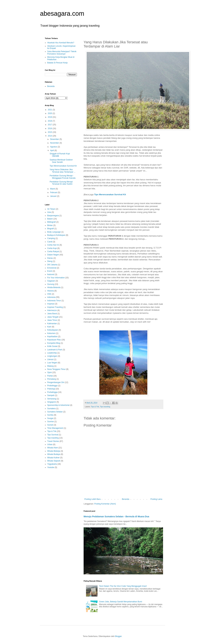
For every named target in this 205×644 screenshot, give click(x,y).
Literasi (50, 359)
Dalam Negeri (53, 255)
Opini (49, 372)
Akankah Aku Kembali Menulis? (61, 43)
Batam (50, 219)
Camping (51, 238)
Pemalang (52, 379)
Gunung (51, 284)
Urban (50, 444)
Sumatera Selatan (55, 412)
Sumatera (51, 409)
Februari (54, 192)
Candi (50, 242)
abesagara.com (62, 13)
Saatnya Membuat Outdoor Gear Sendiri (61, 161)
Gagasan (51, 281)
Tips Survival (53, 435)
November (55, 143)
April (52, 150)
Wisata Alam (53, 448)
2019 (50, 117)
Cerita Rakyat (53, 252)
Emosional (52, 268)
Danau (50, 258)
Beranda (125, 499)
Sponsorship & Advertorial (58, 405)
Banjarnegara (53, 216)
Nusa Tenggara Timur (56, 369)
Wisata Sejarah (54, 461)
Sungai (50, 418)
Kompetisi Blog (54, 343)
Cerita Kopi (52, 248)
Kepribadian (52, 337)
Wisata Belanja (54, 451)
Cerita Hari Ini (53, 245)
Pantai (50, 376)
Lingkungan (52, 356)
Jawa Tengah (53, 317)
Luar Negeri (52, 363)
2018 (50, 121)
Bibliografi (51, 222)
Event (50, 271)
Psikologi (51, 389)
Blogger (118, 636)
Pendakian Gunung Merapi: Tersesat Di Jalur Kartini (61, 183)
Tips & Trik (95, 407)
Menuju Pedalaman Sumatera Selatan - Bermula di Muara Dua (116, 516)
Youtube (51, 467)
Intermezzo (52, 310)
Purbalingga (52, 392)
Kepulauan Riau (54, 340)
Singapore (52, 402)
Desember (55, 139)
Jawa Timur (52, 320)
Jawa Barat (52, 314)
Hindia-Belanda (54, 287)
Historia (51, 291)
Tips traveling (105, 407)
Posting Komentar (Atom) (105, 504)
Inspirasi (51, 304)
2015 (50, 132)
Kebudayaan (53, 330)
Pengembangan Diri (56, 382)
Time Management (55, 428)
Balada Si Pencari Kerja (57, 63)
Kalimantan (52, 324)
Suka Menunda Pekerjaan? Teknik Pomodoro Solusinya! (62, 53)
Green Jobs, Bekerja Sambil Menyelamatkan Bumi (121, 602)
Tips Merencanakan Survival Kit (110, 194)
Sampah (51, 395)
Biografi (51, 229)
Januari (54, 196)
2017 (50, 125)
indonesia (51, 297)
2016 (50, 128)
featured (51, 274)
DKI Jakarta (52, 265)
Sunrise (51, 422)
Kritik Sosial (52, 346)
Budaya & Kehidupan (56, 235)
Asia (49, 212)
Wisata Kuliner (53, 458)
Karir (49, 327)
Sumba (50, 415)
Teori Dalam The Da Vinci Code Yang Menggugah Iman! (123, 586)
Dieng (50, 261)
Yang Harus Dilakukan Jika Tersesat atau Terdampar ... (63, 171)
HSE (49, 294)
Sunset (50, 425)
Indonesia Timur (54, 301)
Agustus (54, 147)
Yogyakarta (52, 464)
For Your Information (56, 278)
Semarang (52, 399)
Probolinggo (52, 386)
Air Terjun (51, 209)
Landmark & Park (55, 350)
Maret (53, 189)
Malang (50, 366)
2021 (50, 110)
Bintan (50, 225)
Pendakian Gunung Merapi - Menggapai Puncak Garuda (63, 177)
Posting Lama (156, 499)
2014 (50, 136)
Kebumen (51, 333)
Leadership (52, 353)
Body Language (54, 232)
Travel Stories (53, 441)
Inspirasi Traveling (55, 307)
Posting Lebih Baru (92, 499)
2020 (50, 113)
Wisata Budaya (54, 454)
